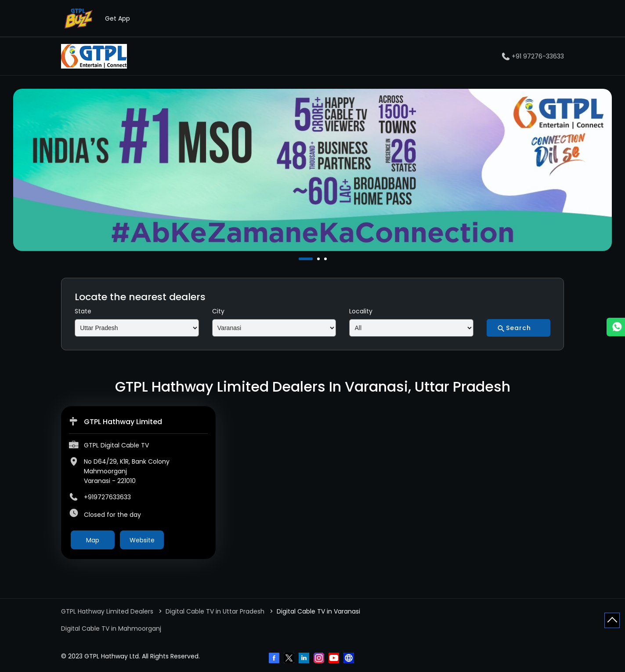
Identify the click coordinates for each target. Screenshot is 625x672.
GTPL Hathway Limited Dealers (108, 611)
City (218, 311)
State (83, 311)
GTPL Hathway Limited (123, 422)
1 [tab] (301, 259)
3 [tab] (326, 259)
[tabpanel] (312, 170)
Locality (361, 311)
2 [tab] (319, 259)
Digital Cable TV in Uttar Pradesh (215, 611)
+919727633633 (107, 497)
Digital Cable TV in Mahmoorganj (111, 628)
